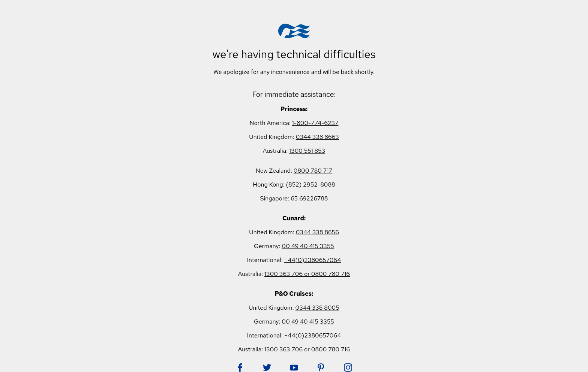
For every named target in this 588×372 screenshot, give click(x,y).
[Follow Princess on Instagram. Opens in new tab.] (348, 367)
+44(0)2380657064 (313, 260)
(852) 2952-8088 (311, 184)
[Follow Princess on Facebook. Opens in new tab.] (240, 367)
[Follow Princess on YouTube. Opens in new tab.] (294, 367)
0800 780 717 (313, 171)
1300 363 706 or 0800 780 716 (307, 274)
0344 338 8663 (317, 137)
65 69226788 (309, 198)
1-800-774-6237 (315, 123)
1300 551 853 (307, 151)
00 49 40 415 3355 (308, 246)
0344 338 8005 (317, 308)
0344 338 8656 (317, 232)
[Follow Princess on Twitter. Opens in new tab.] (267, 367)
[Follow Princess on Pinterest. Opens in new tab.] (321, 367)
